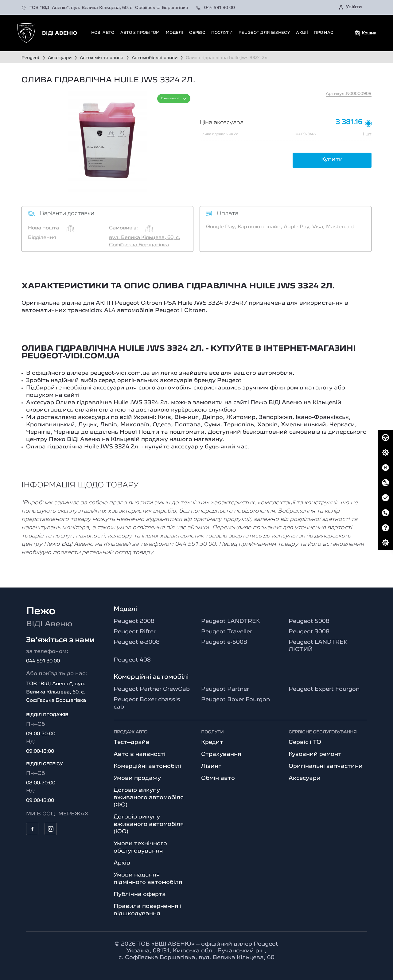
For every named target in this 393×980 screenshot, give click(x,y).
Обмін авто (218, 778)
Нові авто (103, 33)
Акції (302, 33)
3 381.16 (349, 122)
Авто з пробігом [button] (140, 33)
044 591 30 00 (216, 8)
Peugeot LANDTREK (231, 621)
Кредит (212, 742)
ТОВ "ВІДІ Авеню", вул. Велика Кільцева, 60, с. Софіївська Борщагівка (105, 8)
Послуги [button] (222, 33)
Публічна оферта (140, 894)
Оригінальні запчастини (326, 766)
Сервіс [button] (197, 33)
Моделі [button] (175, 33)
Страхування (221, 754)
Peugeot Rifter (135, 632)
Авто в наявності (140, 754)
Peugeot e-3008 (137, 642)
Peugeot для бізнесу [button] (264, 33)
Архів (122, 863)
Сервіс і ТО (305, 742)
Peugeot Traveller (227, 632)
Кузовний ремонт (315, 754)
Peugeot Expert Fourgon (324, 689)
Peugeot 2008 (134, 621)
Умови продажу (137, 778)
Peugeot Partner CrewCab (152, 689)
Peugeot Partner (225, 689)
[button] (366, 33)
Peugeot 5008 (309, 621)
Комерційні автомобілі (147, 766)
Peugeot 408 (132, 660)
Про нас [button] (324, 33)
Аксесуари (305, 778)
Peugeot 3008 (309, 632)
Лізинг (211, 766)
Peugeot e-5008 (224, 642)
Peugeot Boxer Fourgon (235, 700)
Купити (332, 159)
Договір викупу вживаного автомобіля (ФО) (149, 798)
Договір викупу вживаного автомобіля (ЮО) (149, 824)
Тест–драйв (132, 742)
